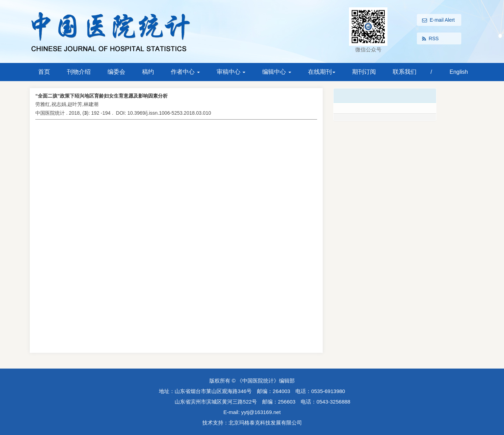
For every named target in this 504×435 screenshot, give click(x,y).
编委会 (116, 72)
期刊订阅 (364, 72)
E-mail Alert (439, 20)
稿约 (148, 72)
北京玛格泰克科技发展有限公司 (265, 423)
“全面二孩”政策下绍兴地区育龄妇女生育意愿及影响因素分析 (101, 96)
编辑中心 (277, 72)
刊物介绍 (79, 72)
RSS (430, 39)
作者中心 (185, 72)
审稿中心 (231, 72)
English (458, 72)
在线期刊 (322, 72)
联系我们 (405, 72)
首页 (44, 72)
